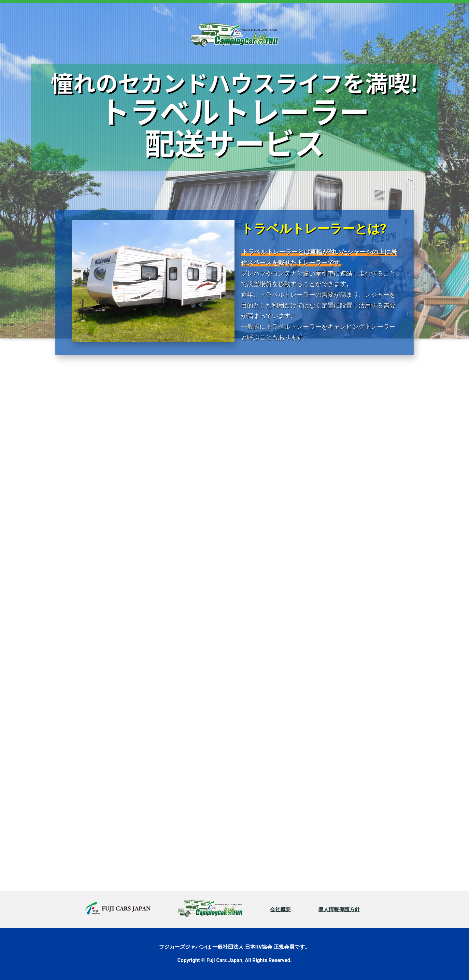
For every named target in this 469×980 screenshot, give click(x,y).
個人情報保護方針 (339, 909)
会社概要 (280, 909)
